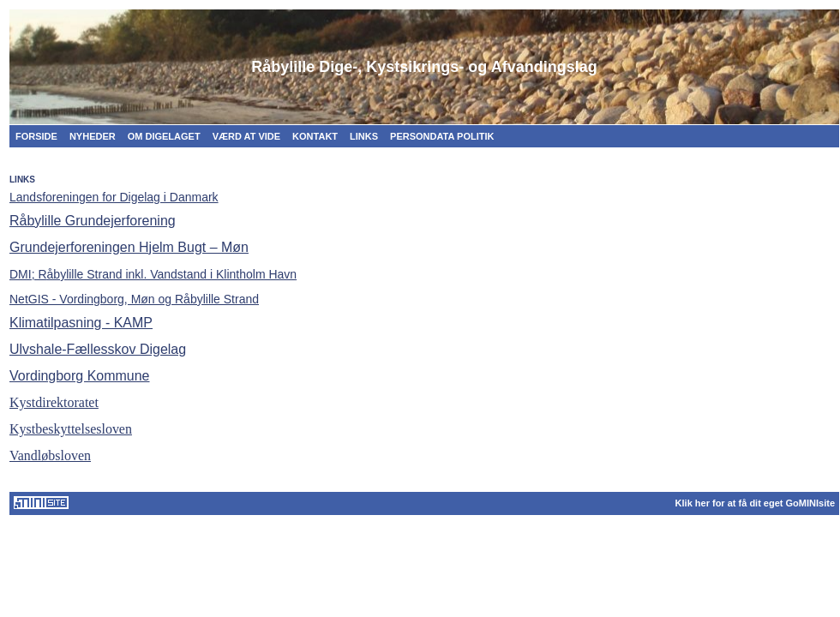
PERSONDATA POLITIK (442, 136)
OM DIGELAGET (164, 136)
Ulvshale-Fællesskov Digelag (98, 349)
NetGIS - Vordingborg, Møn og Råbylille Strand (134, 299)
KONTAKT (315, 136)
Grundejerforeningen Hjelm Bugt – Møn (129, 247)
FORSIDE (36, 136)
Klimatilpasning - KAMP (81, 323)
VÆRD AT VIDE (246, 136)
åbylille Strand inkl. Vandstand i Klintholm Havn (153, 274)
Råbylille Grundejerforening (93, 221)
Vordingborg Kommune (80, 376)
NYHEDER (93, 136)
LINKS (364, 136)
